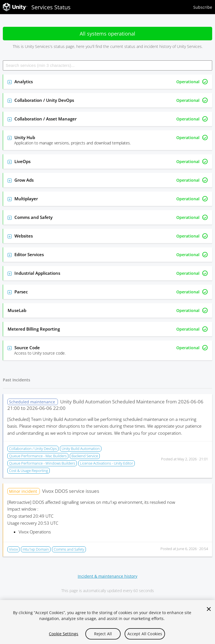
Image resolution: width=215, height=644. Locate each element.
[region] (107, 622)
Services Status (37, 7)
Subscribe (203, 7)
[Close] (209, 609)
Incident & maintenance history (107, 576)
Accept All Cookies (145, 634)
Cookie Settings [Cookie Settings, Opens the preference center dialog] (64, 634)
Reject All (103, 634)
